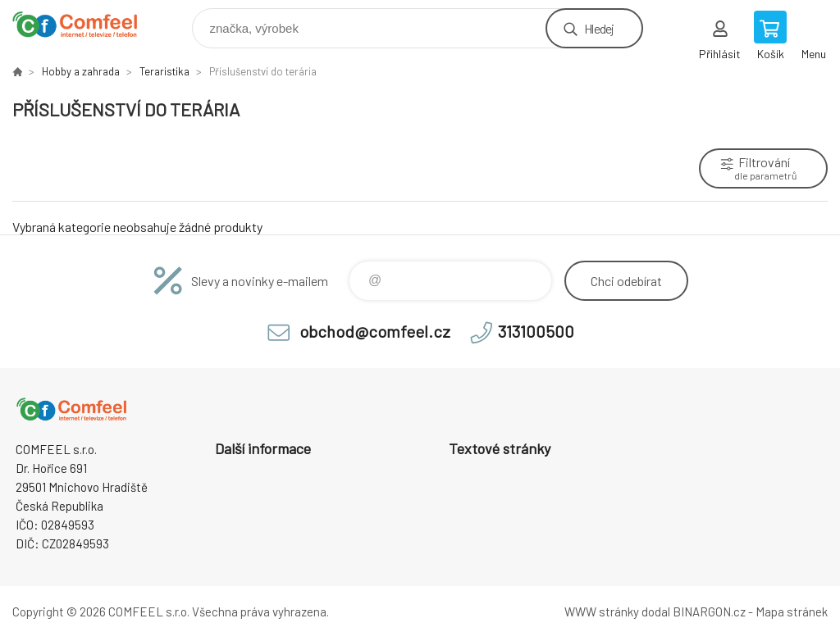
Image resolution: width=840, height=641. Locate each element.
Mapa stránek (792, 611)
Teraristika (164, 71)
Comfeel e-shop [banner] (85, 24)
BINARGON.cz (709, 611)
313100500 (536, 331)
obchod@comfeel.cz (375, 331)
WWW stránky (602, 611)
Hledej (599, 28)
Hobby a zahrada (81, 71)
